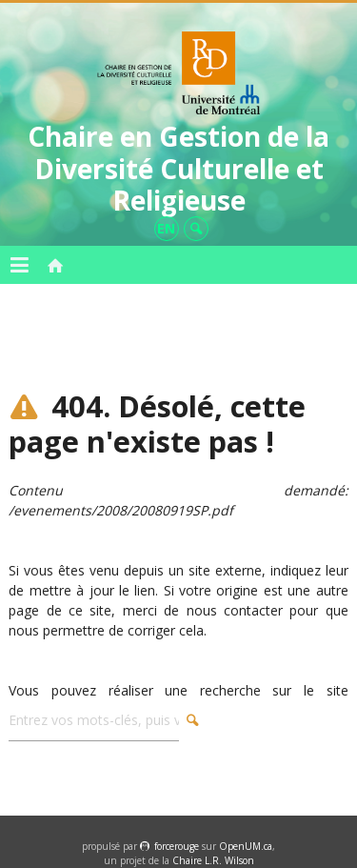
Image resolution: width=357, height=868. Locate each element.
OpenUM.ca (246, 846)
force (177, 846)
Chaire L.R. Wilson (213, 860)
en (166, 228)
